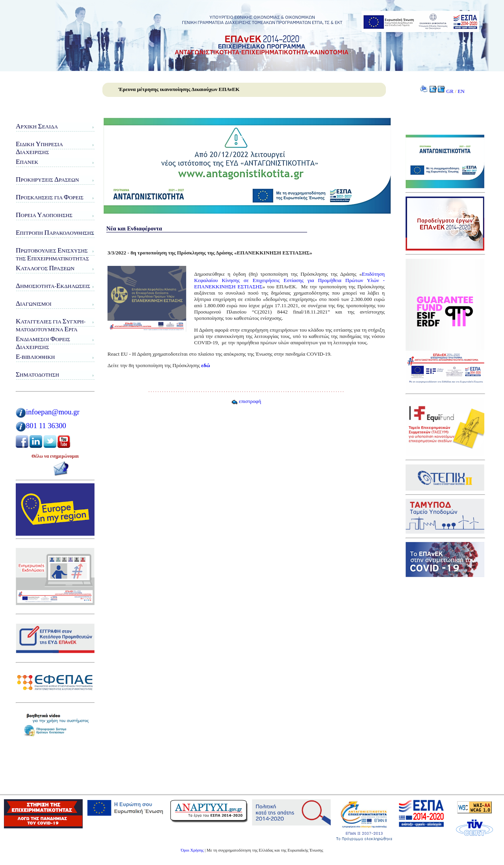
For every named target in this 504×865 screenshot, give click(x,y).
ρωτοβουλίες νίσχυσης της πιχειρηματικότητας (52, 254)
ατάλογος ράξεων (45, 268)
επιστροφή (246, 401)
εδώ (206, 365)
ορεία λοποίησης (44, 215)
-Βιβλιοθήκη (35, 357)
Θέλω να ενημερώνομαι (55, 456)
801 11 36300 (46, 426)
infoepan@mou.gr (53, 412)
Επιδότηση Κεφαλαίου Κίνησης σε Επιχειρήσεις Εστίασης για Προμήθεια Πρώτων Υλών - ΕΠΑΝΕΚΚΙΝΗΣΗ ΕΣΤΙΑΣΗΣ (289, 280)
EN (461, 91)
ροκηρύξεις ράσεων (47, 179)
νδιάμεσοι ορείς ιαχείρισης (43, 343)
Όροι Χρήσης (192, 850)
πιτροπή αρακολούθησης (55, 233)
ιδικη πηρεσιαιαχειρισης (39, 148)
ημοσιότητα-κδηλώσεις (53, 286)
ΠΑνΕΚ (27, 162)
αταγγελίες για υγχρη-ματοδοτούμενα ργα (51, 325)
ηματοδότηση (37, 374)
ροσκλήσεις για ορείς (50, 197)
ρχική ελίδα (37, 126)
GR (450, 91)
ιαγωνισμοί (34, 303)
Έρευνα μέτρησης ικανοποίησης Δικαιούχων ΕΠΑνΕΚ (179, 89)
